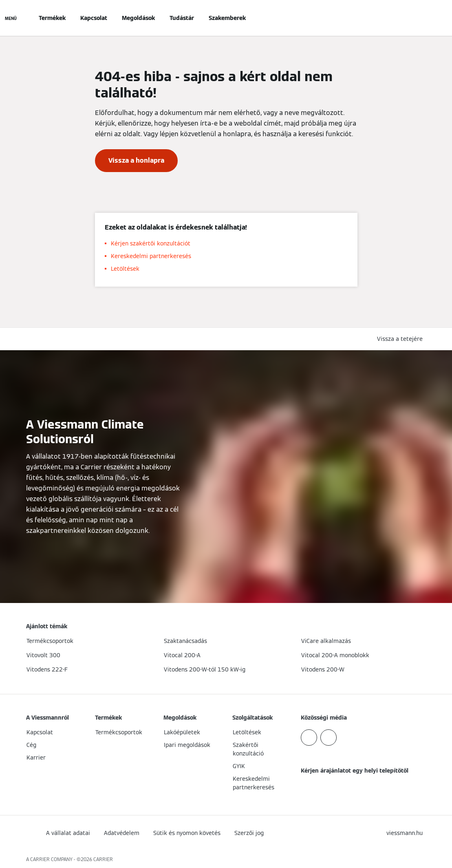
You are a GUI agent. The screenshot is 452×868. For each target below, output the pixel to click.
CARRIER (103, 859)
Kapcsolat (94, 18)
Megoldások (138, 18)
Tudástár (182, 18)
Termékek (52, 18)
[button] (401, 339)
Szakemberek (227, 18)
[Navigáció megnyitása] (11, 18)
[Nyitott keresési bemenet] (422, 18)
